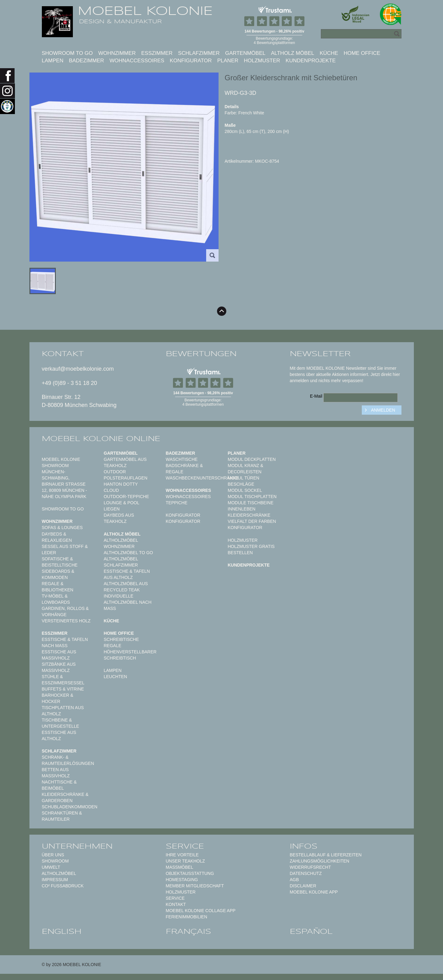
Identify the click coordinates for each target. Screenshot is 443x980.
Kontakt (176, 904)
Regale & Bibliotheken (58, 587)
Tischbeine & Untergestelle (61, 723)
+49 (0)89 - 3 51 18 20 (70, 383)
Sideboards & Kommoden (58, 574)
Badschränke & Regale (184, 469)
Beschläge (241, 484)
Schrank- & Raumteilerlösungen (68, 760)
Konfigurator (191, 61)
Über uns (53, 855)
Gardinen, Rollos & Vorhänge (65, 611)
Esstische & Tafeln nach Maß (65, 642)
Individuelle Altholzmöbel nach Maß (128, 602)
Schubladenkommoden (70, 807)
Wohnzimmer (117, 53)
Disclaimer (303, 886)
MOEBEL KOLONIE (145, 11)
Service (175, 898)
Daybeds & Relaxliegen (57, 537)
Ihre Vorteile (182, 855)
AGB (295, 880)
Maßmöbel (180, 867)
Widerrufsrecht (310, 867)
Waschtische (182, 459)
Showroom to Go (67, 53)
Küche (329, 53)
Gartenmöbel (245, 53)
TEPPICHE (177, 503)
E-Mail (316, 396)
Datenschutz (306, 873)
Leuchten (115, 677)
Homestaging (182, 880)
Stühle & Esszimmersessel (63, 680)
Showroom (55, 861)
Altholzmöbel (59, 873)
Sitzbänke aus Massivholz (59, 667)
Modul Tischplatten (252, 497)
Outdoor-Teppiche (126, 497)
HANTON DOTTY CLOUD (121, 487)
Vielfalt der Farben (252, 521)
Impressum (55, 880)
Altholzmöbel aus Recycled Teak (126, 587)
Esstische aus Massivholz (59, 655)
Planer (228, 61)
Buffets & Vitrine (63, 689)
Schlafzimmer (199, 53)
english (62, 931)
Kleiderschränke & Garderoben (65, 797)
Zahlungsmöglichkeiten (320, 861)
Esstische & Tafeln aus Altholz (127, 574)
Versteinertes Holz (66, 621)
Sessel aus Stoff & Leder (65, 550)
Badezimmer (86, 61)
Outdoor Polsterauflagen (126, 475)
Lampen (53, 61)
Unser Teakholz (186, 861)
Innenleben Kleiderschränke (249, 512)
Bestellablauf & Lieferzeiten (326, 855)
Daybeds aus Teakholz (119, 518)
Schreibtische (122, 639)
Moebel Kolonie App (314, 892)
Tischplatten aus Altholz (63, 711)
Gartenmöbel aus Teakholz (125, 462)
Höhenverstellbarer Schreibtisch (130, 655)
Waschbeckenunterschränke (202, 478)
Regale (113, 646)
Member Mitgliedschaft (195, 886)
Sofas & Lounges (62, 528)
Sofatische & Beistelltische (60, 562)
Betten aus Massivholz (56, 773)
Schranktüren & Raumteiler (62, 816)
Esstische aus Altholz (59, 735)
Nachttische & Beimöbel (59, 785)
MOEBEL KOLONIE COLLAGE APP (201, 911)
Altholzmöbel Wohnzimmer (121, 543)
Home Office (362, 53)
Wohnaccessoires (137, 61)
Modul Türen (244, 478)
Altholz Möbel (293, 53)
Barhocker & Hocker (58, 698)
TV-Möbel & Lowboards (56, 599)
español (311, 931)
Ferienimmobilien (187, 917)
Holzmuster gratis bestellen (251, 550)
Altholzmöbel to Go (128, 553)
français (188, 931)
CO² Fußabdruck (63, 886)
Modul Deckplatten (252, 459)
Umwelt (51, 867)
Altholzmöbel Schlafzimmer (121, 562)
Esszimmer (157, 53)
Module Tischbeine (251, 503)
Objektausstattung (190, 873)
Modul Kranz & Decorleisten (246, 469)
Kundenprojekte (311, 61)
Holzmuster (262, 61)
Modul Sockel (245, 490)
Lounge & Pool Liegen (122, 506)
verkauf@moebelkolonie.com (78, 369)
